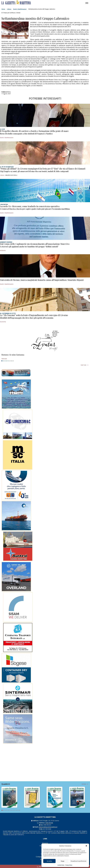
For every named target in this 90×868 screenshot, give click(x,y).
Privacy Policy (69, 865)
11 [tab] (18, 810)
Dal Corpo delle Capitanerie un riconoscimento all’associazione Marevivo (35, 244)
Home (3, 9)
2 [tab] (4, 361)
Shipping (45, 843)
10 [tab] (16, 810)
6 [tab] (10, 361)
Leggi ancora (45, 357)
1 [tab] (2, 361)
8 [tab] (13, 361)
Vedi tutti (84, 365)
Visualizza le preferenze (78, 861)
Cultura (9, 9)
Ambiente (3, 250)
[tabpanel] (45, 357)
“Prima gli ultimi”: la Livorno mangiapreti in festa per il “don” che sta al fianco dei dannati (43, 169)
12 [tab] (20, 810)
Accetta (49, 861)
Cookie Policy (61, 865)
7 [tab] (12, 361)
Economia (3, 322)
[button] (86, 846)
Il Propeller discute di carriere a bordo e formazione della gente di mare (34, 131)
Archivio (84, 784)
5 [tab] (8, 361)
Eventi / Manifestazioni (20, 9)
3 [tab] (5, 361)
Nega (63, 861)
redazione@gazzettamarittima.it (48, 827)
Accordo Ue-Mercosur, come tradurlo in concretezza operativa (30, 206)
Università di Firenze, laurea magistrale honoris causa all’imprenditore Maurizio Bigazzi (42, 280)
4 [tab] (7, 361)
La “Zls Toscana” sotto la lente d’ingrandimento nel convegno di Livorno (34, 315)
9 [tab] (15, 810)
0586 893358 (49, 823)
